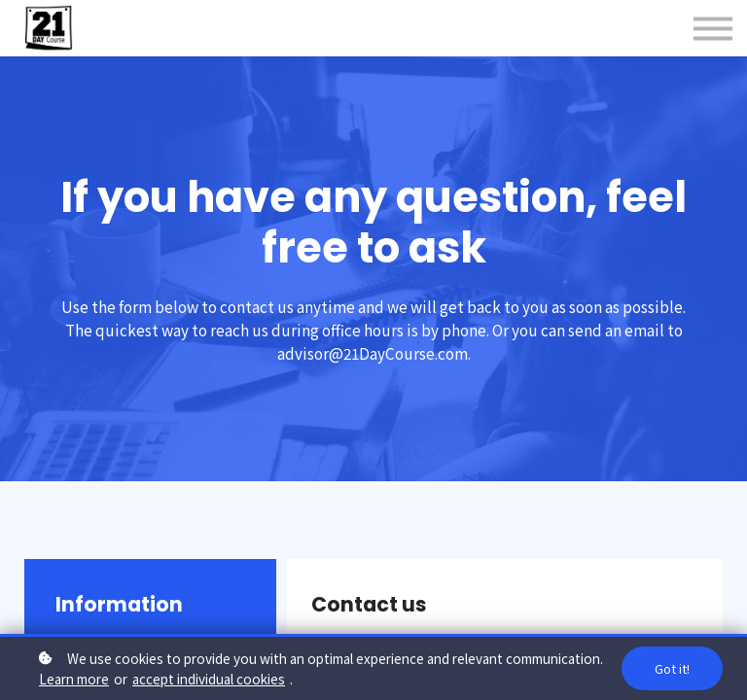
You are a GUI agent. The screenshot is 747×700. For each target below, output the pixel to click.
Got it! (672, 668)
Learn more (74, 679)
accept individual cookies (209, 679)
